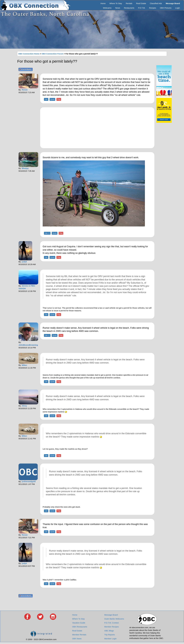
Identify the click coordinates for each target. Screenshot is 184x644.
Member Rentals (79, 635)
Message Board (111, 615)
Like (46, 99)
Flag (59, 99)
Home (103, 3)
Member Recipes (111, 627)
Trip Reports (110, 635)
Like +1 (47, 233)
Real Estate (141, 3)
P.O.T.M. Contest (111, 623)
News (118, 8)
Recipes (153, 8)
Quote (52, 99)
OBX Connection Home (29, 54)
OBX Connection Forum (52, 54)
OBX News (77, 639)
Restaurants (129, 8)
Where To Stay (116, 3)
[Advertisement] (97, 128)
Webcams (107, 8)
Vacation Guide (79, 623)
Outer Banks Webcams (114, 619)
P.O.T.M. (142, 8)
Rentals (129, 3)
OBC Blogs (109, 631)
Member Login (110, 639)
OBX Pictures (166, 8)
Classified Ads (156, 3)
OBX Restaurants (80, 627)
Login (178, 8)
